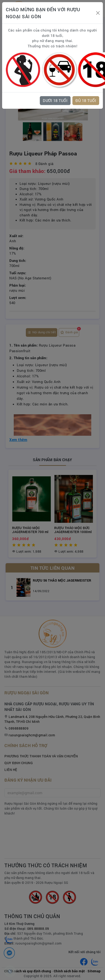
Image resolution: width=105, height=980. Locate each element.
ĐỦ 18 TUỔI (86, 100)
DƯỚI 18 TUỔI (55, 100)
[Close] (98, 13)
